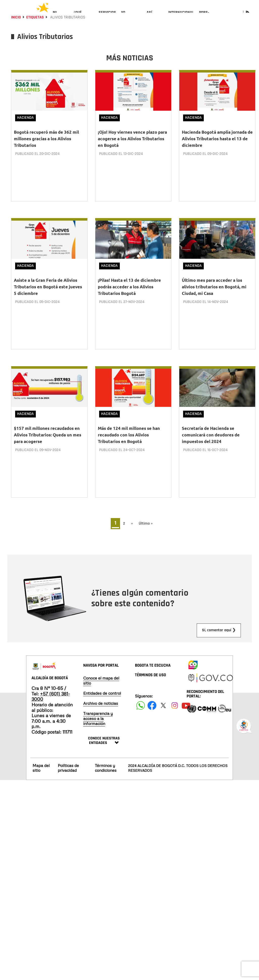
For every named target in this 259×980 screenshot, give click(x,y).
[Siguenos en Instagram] (175, 707)
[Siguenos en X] (163, 707)
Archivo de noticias (101, 705)
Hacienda (25, 131)
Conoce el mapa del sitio (101, 682)
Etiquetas (35, 31)
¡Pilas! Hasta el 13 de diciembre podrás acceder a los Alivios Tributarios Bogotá (129, 296)
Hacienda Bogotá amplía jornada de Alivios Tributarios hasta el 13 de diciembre (217, 152)
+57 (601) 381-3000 (51, 698)
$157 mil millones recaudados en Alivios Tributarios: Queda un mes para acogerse (48, 440)
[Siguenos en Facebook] (141, 707)
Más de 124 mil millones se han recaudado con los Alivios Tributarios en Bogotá (129, 440)
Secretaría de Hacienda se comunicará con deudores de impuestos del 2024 (211, 440)
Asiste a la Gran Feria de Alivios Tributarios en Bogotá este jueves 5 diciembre (48, 296)
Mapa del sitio (41, 769)
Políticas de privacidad (68, 769)
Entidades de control (102, 695)
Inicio (16, 31)
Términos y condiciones (106, 769)
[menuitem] (61, 17)
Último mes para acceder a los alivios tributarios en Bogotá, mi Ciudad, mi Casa (214, 296)
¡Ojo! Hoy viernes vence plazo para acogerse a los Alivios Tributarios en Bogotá (132, 152)
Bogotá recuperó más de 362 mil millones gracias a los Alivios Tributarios (46, 152)
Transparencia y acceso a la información (98, 720)
